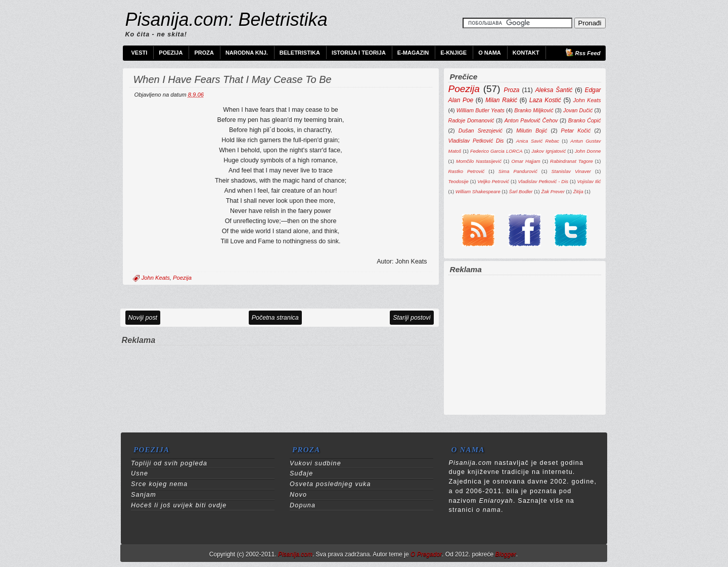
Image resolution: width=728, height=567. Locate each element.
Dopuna (303, 505)
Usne (140, 473)
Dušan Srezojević (481, 130)
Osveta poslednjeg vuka (330, 484)
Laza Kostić (545, 100)
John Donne (588, 151)
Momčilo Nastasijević (479, 161)
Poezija (171, 53)
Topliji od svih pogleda (169, 463)
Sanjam (144, 495)
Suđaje (301, 473)
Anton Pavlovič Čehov (531, 120)
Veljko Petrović (493, 181)
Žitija (578, 191)
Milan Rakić (501, 100)
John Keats (156, 278)
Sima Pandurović (518, 171)
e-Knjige (453, 53)
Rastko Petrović (467, 171)
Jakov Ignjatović (549, 151)
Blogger (505, 554)
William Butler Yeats (481, 110)
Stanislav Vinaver (571, 171)
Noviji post (143, 318)
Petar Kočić (576, 130)
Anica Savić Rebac (538, 141)
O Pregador (426, 554)
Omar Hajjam (526, 161)
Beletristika (300, 53)
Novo (298, 495)
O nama (490, 53)
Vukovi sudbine (315, 463)
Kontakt (526, 53)
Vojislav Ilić (589, 181)
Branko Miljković (534, 110)
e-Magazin (413, 53)
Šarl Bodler (521, 191)
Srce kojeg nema (159, 484)
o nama (489, 510)
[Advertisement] (280, 362)
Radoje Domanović (471, 120)
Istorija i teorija (359, 53)
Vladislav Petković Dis (476, 141)
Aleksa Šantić (554, 90)
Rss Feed (588, 53)
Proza (204, 53)
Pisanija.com (295, 554)
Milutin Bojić (532, 130)
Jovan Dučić (578, 110)
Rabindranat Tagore (572, 161)
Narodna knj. (247, 53)
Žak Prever (553, 191)
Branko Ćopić (585, 120)
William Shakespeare (478, 191)
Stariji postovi (412, 318)
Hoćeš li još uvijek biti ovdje (179, 505)
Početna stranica (275, 318)
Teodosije (459, 181)
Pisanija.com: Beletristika (226, 19)
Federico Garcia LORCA (496, 151)
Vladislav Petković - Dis (543, 181)
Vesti (140, 53)
